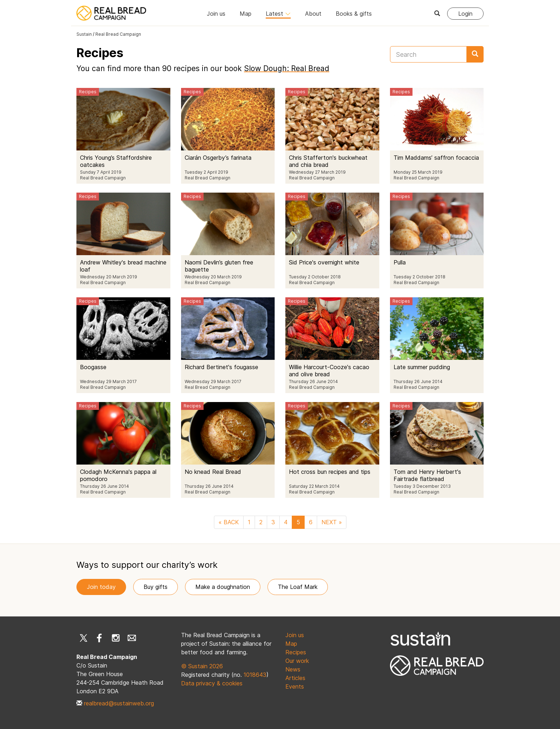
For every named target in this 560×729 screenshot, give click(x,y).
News (293, 669)
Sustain (84, 34)
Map (246, 14)
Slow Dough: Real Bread (287, 68)
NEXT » (332, 522)
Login (465, 14)
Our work (297, 661)
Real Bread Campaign (118, 34)
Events (295, 686)
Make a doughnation (223, 587)
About (313, 14)
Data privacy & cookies (212, 683)
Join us (216, 14)
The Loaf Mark (298, 587)
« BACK (229, 522)
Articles (295, 678)
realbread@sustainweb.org (119, 703)
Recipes (296, 652)
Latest (278, 14)
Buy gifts (156, 587)
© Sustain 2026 (202, 666)
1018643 (255, 675)
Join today (101, 587)
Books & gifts (354, 14)
